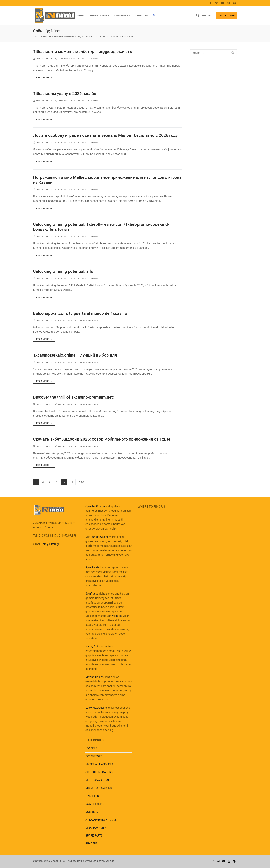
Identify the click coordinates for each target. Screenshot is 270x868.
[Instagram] (228, 3)
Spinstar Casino (95, 506)
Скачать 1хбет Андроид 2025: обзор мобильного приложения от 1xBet (102, 439)
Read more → (44, 78)
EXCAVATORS (94, 756)
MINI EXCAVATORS (97, 780)
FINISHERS (92, 796)
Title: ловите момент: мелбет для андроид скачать (82, 52)
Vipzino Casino (95, 677)
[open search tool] (198, 15)
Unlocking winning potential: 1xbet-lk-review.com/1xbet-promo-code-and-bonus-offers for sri (101, 227)
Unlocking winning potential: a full (64, 271)
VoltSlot (117, 616)
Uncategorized (88, 59)
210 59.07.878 (226, 15)
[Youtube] (223, 3)
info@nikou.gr (50, 544)
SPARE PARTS (94, 836)
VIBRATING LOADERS (98, 788)
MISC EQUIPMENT (97, 828)
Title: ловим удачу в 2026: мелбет (66, 94)
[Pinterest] (234, 3)
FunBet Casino (100, 537)
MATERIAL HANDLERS (99, 764)
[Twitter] (217, 3)
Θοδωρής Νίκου (43, 59)
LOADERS (91, 748)
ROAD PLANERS (95, 804)
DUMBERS (92, 812)
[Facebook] (211, 3)
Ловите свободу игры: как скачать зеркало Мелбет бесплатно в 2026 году (105, 135)
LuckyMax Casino (96, 708)
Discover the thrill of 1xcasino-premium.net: (73, 397)
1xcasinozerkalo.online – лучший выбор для (75, 355)
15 (72, 482)
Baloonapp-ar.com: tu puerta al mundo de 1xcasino (80, 313)
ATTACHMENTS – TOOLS (101, 820)
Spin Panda (92, 567)
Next (82, 482)
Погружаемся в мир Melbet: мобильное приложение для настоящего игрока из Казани (107, 180)
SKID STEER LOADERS (99, 772)
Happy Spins (93, 646)
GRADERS (91, 843)
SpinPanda (92, 594)
